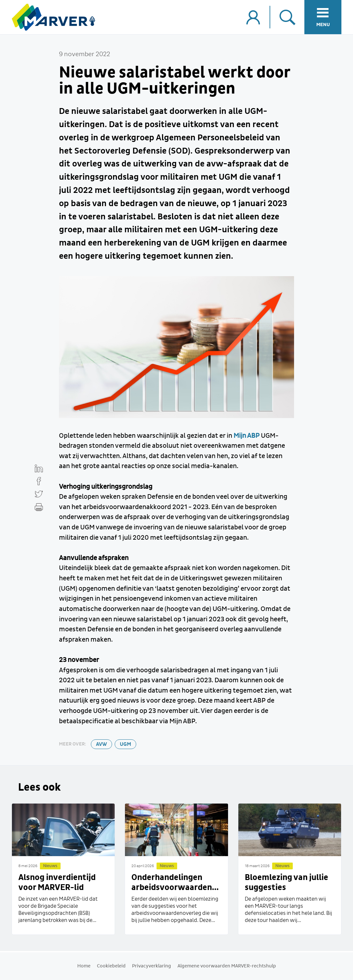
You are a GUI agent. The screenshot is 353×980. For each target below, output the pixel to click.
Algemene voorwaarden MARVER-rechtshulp (227, 966)
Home (84, 966)
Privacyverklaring (152, 966)
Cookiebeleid (111, 966)
